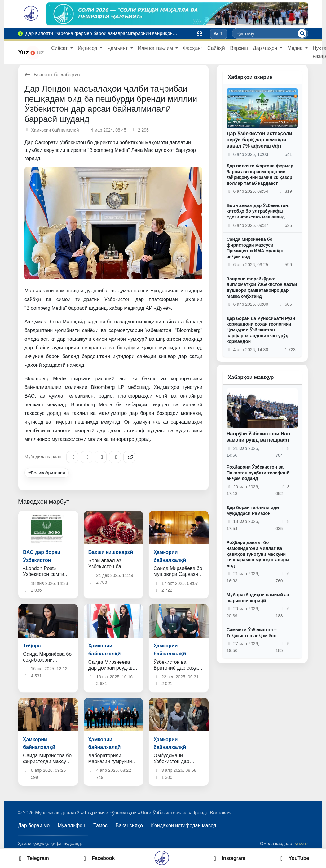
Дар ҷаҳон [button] (266, 48)
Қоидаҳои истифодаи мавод (184, 825)
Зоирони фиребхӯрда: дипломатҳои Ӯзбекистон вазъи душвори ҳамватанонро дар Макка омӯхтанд (262, 287)
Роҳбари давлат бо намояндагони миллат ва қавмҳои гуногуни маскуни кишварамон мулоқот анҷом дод (258, 554)
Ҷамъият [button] (118, 48)
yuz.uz (302, 844)
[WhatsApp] (115, 457)
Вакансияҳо (129, 825)
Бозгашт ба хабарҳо (52, 75)
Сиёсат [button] (60, 48)
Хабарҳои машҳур (251, 377)
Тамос (100, 825)
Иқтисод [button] (88, 48)
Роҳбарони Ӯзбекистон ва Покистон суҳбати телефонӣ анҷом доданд (258, 473)
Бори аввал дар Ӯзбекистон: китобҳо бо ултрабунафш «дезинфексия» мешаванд (258, 211)
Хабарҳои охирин (250, 77)
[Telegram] (72, 457)
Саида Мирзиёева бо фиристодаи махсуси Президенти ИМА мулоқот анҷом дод (255, 248)
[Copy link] (129, 457)
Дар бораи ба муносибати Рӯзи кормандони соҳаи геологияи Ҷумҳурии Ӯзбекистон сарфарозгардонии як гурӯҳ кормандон (261, 330)
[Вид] (200, 33)
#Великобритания (47, 473)
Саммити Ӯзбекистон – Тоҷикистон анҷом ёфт (252, 633)
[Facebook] (86, 457)
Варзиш (239, 48)
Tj (218, 34)
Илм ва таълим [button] (156, 48)
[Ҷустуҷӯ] (302, 33)
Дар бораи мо (34, 825)
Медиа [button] (296, 48)
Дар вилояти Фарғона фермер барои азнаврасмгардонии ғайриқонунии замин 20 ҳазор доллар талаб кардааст (260, 175)
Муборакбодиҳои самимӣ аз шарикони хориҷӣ (258, 598)
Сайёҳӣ (216, 48)
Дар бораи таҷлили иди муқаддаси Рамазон (253, 510)
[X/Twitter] (101, 457)
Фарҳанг (193, 48)
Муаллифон (71, 825)
